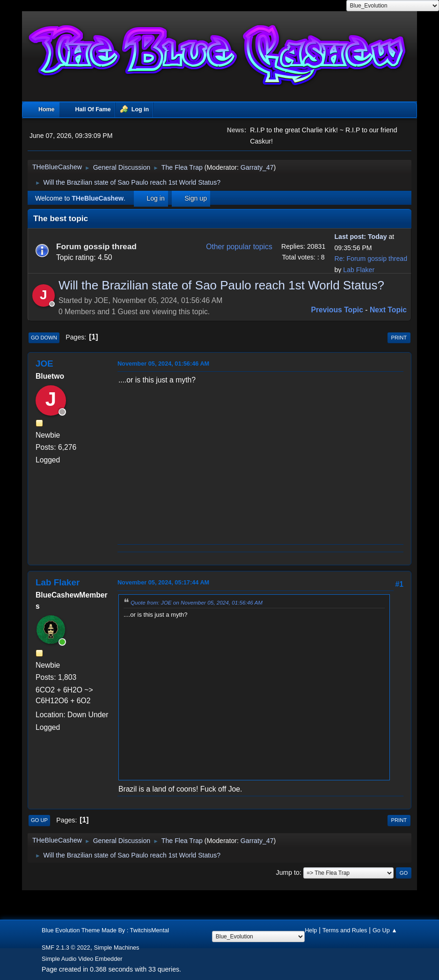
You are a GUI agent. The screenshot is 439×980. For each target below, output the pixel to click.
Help (311, 930)
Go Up (39, 820)
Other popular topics (239, 247)
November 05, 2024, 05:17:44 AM (163, 582)
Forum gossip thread (96, 246)
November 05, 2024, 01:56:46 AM (163, 364)
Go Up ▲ (385, 930)
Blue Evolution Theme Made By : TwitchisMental (105, 930)
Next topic (388, 310)
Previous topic (337, 310)
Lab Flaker (359, 270)
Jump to (288, 872)
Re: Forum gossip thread (371, 259)
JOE (44, 364)
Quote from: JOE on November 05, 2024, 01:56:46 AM (197, 602)
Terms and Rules (345, 930)
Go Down (44, 338)
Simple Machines (116, 948)
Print (399, 338)
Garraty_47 (257, 167)
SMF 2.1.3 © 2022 (66, 948)
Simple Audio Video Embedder (82, 959)
